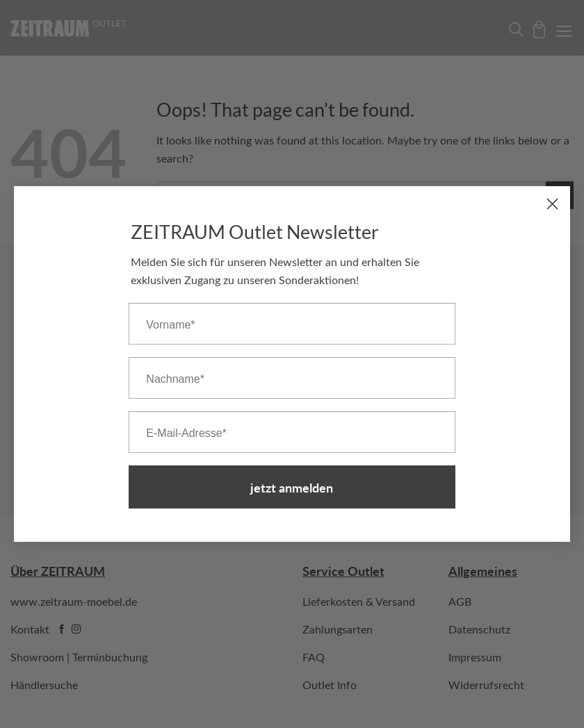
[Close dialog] (552, 204)
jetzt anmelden (292, 487)
